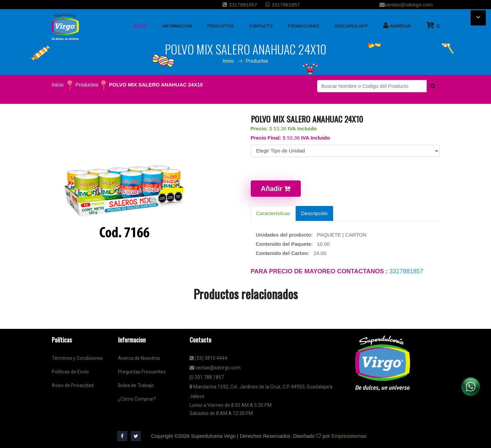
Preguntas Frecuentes (142, 372)
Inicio (228, 61)
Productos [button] (220, 26)
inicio (140, 26)
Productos (257, 61)
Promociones (304, 26)
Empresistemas (349, 436)
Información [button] (177, 26)
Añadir (276, 189)
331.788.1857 (207, 377)
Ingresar (397, 25)
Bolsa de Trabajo (136, 385)
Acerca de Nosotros (139, 358)
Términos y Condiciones (77, 358)
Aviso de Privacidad (73, 385)
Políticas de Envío (70, 372)
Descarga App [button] (351, 26)
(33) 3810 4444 (208, 358)
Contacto (261, 26)
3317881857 (240, 5)
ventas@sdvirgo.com (406, 5)
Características (273, 213)
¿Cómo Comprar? (137, 399)
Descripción (314, 213)
